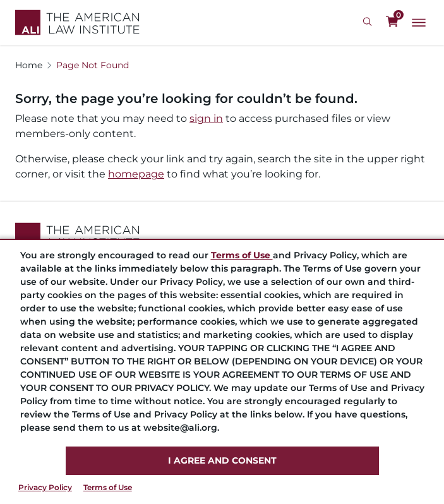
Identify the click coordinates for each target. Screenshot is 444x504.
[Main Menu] (419, 23)
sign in (206, 118)
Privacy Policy (45, 487)
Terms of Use (108, 487)
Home (29, 65)
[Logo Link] (77, 22)
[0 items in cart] (392, 22)
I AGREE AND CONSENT (222, 460)
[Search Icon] (369, 22)
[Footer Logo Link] (222, 235)
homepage (136, 174)
